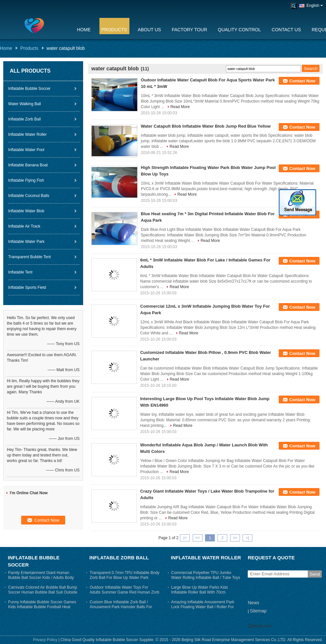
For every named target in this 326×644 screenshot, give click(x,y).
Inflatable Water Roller (27, 134)
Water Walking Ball (24, 104)
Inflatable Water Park (26, 242)
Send (315, 574)
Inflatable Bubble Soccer (29, 89)
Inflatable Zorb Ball (24, 119)
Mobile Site (259, 626)
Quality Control (239, 30)
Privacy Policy (45, 640)
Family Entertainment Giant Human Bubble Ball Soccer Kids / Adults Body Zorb (41, 578)
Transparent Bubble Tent (30, 257)
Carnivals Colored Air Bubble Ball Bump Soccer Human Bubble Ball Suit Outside (43, 590)
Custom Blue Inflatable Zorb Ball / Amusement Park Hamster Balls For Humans (121, 607)
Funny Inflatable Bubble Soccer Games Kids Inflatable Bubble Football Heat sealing (42, 607)
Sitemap (258, 611)
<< (198, 538)
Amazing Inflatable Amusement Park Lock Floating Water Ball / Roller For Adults (203, 607)
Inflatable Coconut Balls (29, 196)
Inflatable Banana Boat (28, 165)
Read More (180, 107)
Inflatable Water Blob (26, 211)
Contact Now (302, 81)
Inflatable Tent (20, 272)
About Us (149, 30)
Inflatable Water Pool (26, 150)
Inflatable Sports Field (27, 287)
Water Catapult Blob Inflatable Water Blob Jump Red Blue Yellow (206, 126)
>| (247, 538)
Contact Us (286, 30)
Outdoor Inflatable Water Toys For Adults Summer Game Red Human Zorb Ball (124, 592)
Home (84, 30)
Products (114, 30)
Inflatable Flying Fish (26, 180)
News (253, 603)
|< (185, 538)
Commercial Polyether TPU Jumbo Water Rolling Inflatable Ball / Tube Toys (206, 575)
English (315, 6)
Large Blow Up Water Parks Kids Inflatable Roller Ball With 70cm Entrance (200, 592)
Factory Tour (189, 30)
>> (235, 538)
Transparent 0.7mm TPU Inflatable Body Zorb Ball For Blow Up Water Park (125, 575)
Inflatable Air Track (24, 226)
